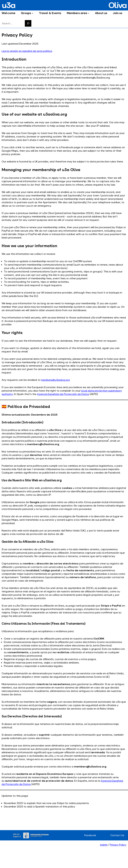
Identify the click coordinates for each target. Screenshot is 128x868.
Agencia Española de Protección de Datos (63, 394)
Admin (104, 845)
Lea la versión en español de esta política (27, 51)
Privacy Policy (118, 845)
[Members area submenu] (89, 13)
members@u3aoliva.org (56, 380)
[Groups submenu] (33, 13)
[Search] (28, 23)
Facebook (90, 835)
